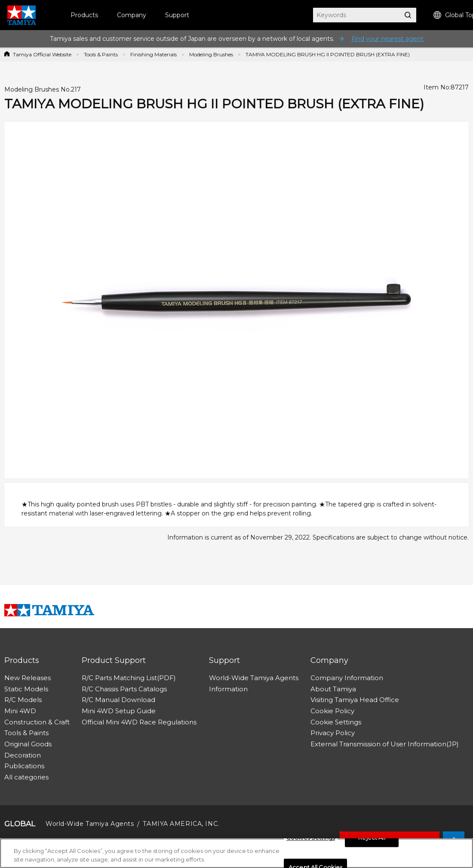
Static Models (26, 689)
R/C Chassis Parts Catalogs (124, 689)
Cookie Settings (336, 722)
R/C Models (23, 700)
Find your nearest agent (387, 39)
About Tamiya (333, 689)
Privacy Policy (333, 733)
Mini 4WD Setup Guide (119, 711)
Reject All (372, 840)
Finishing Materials (154, 54)
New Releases (28, 678)
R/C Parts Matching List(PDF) (129, 678)
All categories (26, 777)
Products (84, 15)
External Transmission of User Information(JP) (385, 744)
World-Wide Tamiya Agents (254, 678)
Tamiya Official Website (42, 54)
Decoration (23, 755)
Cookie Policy (332, 711)
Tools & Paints (101, 54)
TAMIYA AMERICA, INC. (181, 824)
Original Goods (28, 744)
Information (228, 689)
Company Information (347, 678)
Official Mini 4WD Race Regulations (139, 722)
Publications (24, 766)
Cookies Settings (311, 840)
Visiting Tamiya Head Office (355, 700)
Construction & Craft (37, 722)
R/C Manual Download (118, 700)
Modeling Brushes (211, 54)
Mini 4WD (20, 711)
